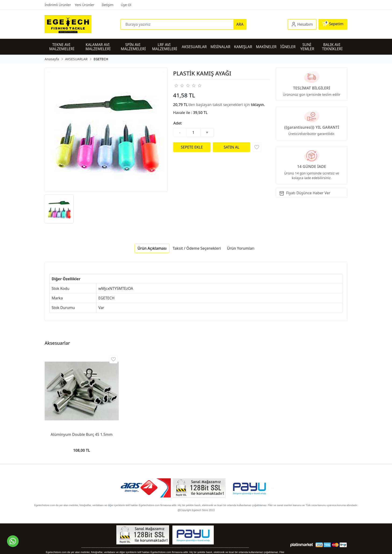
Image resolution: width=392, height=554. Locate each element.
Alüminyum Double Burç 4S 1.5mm (82, 434)
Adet (178, 123)
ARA (240, 24)
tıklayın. (258, 105)
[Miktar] (193, 132)
